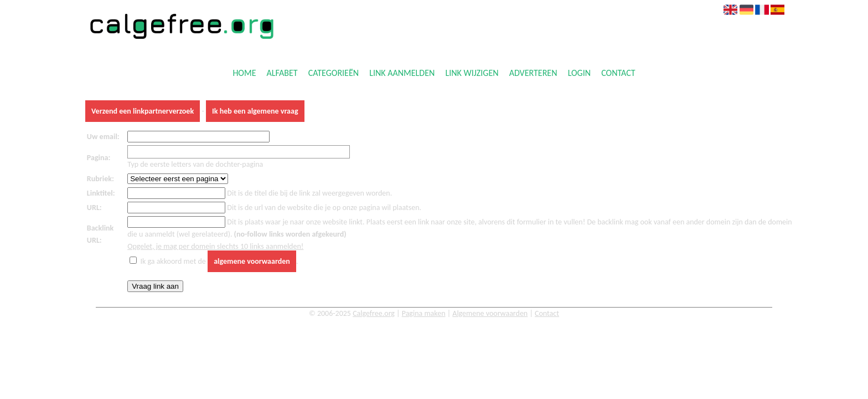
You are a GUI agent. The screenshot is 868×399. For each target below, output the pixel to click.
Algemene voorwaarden (490, 313)
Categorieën (334, 73)
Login (579, 73)
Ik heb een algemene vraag (255, 111)
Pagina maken (424, 313)
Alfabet (282, 73)
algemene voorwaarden (252, 261)
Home (244, 73)
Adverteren (533, 73)
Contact (618, 73)
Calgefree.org (374, 313)
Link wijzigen (472, 73)
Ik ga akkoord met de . (219, 261)
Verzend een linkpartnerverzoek (143, 111)
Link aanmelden (402, 73)
